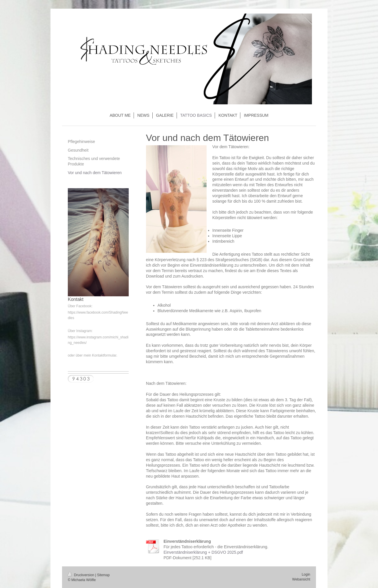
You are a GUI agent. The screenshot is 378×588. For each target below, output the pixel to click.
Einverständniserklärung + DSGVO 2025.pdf (203, 552)
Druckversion (82, 575)
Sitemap (103, 575)
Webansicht (301, 579)
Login (306, 574)
